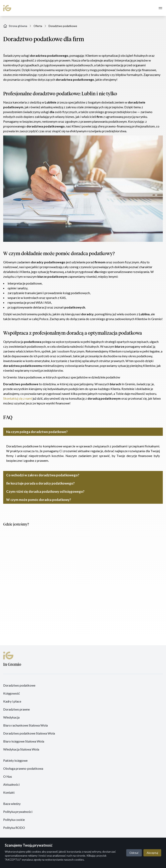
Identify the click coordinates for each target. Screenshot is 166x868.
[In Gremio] (11, 8)
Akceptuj (152, 853)
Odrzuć (134, 853)
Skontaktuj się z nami (18, 398)
